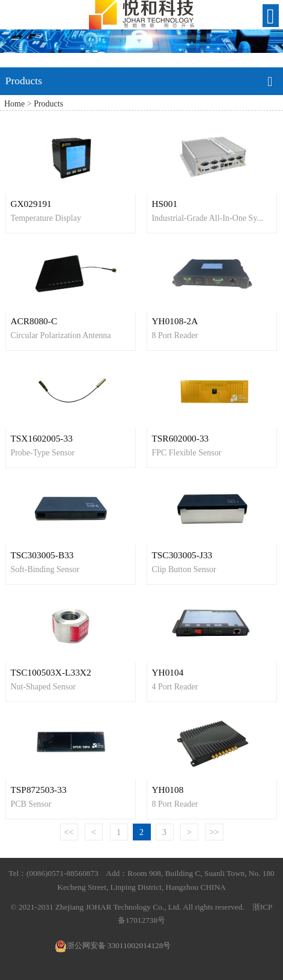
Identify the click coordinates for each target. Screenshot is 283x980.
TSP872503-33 (38, 790)
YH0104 (167, 672)
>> (215, 832)
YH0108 (167, 790)
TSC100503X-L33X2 (50, 672)
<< (69, 832)
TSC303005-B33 (42, 555)
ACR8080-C (34, 321)
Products (48, 104)
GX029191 (31, 204)
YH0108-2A (175, 321)
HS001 (164, 204)
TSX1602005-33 (41, 438)
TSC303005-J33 (182, 555)
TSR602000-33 (180, 438)
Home (14, 104)
